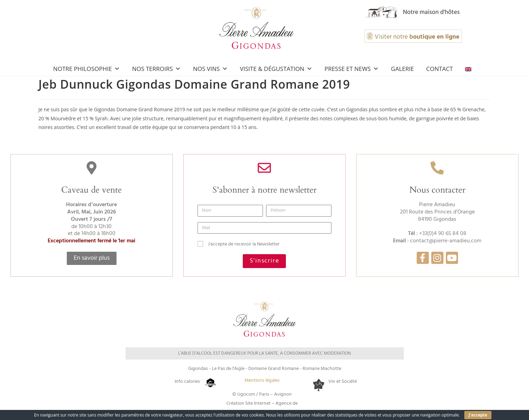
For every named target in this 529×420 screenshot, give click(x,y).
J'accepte (478, 415)
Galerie (402, 69)
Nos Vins (210, 69)
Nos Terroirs (157, 69)
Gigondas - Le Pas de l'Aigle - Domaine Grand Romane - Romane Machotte (265, 369)
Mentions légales (262, 381)
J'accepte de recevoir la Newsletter (244, 244)
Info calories (187, 382)
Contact (439, 69)
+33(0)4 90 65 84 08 (443, 234)
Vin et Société (343, 382)
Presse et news (352, 69)
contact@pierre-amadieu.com (446, 241)
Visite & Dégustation (276, 69)
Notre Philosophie (87, 69)
